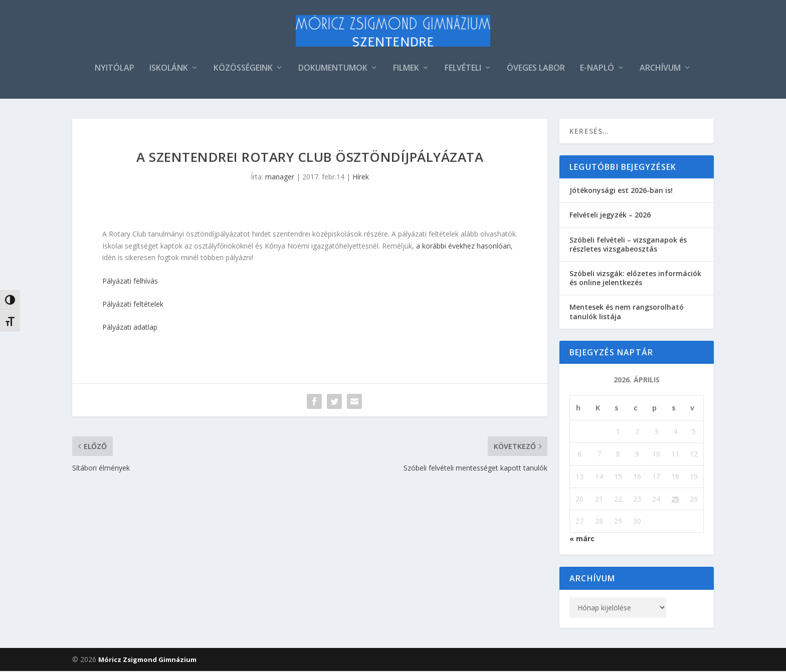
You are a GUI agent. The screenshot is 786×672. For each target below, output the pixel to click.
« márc (582, 539)
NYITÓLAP (115, 69)
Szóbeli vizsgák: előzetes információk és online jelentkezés (635, 279)
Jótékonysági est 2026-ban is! (621, 191)
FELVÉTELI (463, 69)
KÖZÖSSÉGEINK (243, 69)
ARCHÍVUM (660, 69)
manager (280, 178)
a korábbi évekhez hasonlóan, (463, 246)
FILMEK (406, 69)
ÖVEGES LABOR (536, 69)
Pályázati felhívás (130, 281)
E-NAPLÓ (597, 69)
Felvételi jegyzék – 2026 (610, 216)
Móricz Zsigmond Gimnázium (147, 660)
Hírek (361, 178)
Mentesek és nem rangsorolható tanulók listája (627, 312)
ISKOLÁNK (169, 69)
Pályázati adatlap (130, 328)
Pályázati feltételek (133, 305)
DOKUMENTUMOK (333, 69)
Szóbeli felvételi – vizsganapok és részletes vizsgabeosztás (628, 245)
